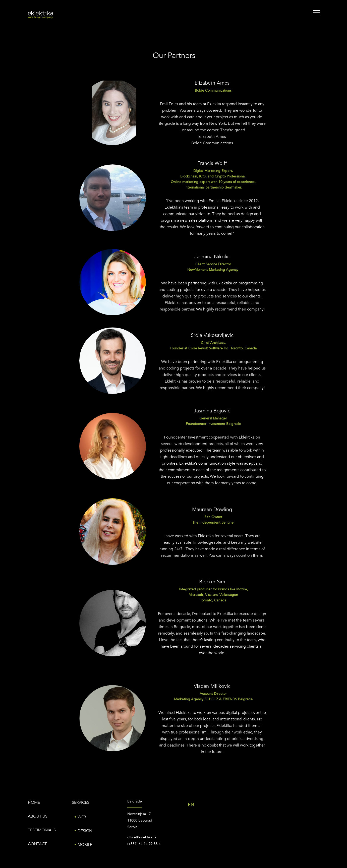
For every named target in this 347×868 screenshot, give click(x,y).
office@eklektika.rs (142, 837)
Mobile (85, 845)
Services (81, 802)
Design (85, 831)
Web (82, 817)
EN (191, 805)
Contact (37, 844)
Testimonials (42, 830)
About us (38, 816)
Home (34, 802)
